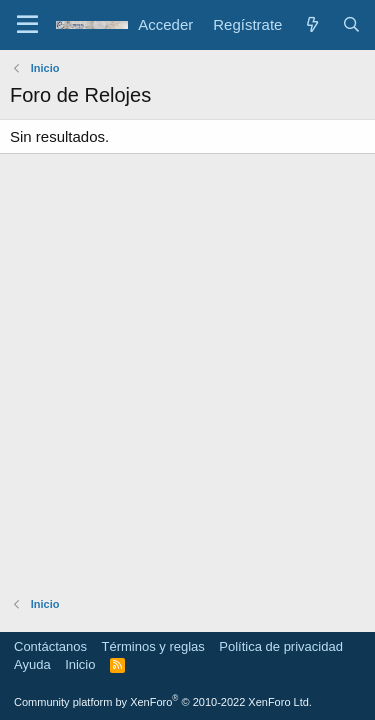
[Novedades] (311, 24)
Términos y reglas (153, 646)
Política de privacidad (281, 646)
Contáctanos (50, 646)
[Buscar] (351, 24)
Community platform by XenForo (163, 702)
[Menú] (27, 25)
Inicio (80, 664)
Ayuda (32, 664)
